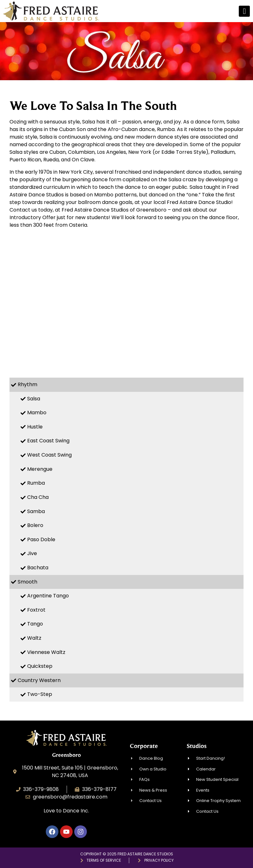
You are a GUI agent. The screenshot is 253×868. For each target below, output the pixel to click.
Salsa (34, 399)
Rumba (36, 483)
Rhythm (27, 384)
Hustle (35, 427)
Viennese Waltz (46, 652)
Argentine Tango (48, 596)
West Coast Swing (49, 455)
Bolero (35, 525)
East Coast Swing (48, 441)
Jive (32, 553)
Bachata (38, 568)
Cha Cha (38, 497)
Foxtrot (36, 610)
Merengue (40, 469)
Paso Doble (41, 539)
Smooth (27, 582)
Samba (36, 511)
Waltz (34, 638)
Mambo (37, 413)
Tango (35, 624)
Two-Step (40, 694)
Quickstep (40, 666)
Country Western (39, 680)
